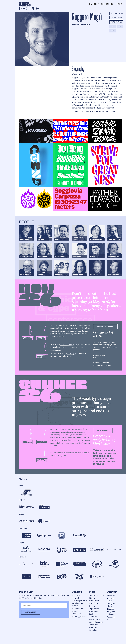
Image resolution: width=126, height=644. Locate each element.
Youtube (110, 598)
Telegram (111, 611)
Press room (76, 614)
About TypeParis (79, 616)
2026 (112, 31)
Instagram (85, 25)
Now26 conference (69, 344)
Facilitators (116, 18)
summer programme (74, 429)
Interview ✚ (77, 74)
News (118, 4)
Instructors (116, 22)
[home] (25, 4)
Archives (93, 616)
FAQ (91, 614)
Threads (110, 609)
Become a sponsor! (76, 596)
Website (76, 25)
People (92, 606)
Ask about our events (78, 610)
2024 (120, 26)
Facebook (111, 617)
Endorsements (95, 619)
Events (94, 4)
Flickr (109, 601)
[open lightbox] (36, 131)
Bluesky (110, 606)
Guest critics (117, 13)
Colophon (93, 630)
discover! (103, 430)
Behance (111, 614)
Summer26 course (97, 595)
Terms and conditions (94, 626)
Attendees (94, 603)
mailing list (72, 353)
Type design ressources (94, 610)
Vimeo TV (111, 595)
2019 (112, 26)
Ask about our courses (78, 604)
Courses (107, 4)
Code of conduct (96, 622)
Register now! (105, 327)
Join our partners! (79, 600)
